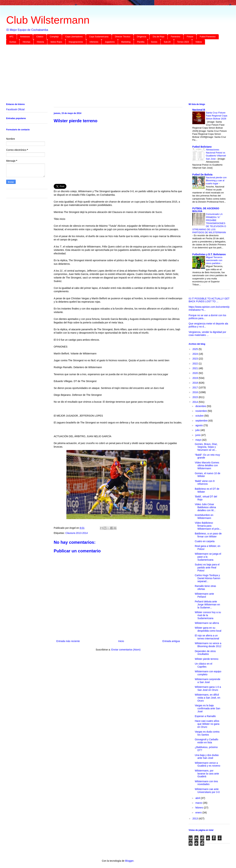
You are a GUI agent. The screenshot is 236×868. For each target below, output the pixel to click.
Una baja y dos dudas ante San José (207, 757)
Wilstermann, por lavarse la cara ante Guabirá (207, 774)
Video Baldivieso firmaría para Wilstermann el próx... (208, 526)
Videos (198, 42)
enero (199, 813)
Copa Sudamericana (99, 37)
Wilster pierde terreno (207, 659)
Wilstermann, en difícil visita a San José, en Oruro (207, 698)
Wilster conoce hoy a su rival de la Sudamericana (208, 615)
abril (198, 798)
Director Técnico (123, 37)
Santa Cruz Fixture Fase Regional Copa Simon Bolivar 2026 (217, 116)
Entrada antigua (171, 641)
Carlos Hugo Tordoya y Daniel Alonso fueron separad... (207, 578)
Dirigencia (142, 37)
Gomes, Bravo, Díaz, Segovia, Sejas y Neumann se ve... (206, 447)
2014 (196, 402)
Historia (40, 42)
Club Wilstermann (48, 20)
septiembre (202, 421)
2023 (196, 359)
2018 (196, 383)
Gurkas (13, 42)
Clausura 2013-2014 (77, 533)
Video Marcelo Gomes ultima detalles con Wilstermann (207, 466)
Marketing (126, 42)
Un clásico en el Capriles (204, 665)
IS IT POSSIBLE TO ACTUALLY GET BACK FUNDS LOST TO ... (209, 300)
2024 (196, 354)
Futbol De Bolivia (202, 175)
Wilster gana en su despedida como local (208, 629)
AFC (11, 37)
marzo (199, 803)
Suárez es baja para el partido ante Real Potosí (207, 568)
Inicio (121, 641)
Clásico (40, 37)
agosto (199, 425)
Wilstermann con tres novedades (206, 783)
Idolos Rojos (56, 42)
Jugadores (110, 42)
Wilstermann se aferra (207, 623)
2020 (196, 373)
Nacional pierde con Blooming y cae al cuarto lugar (216, 181)
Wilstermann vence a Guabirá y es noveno (207, 764)
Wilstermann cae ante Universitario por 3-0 (207, 791)
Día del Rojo (159, 37)
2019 (196, 378)
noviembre (201, 411)
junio (198, 435)
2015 (196, 397)
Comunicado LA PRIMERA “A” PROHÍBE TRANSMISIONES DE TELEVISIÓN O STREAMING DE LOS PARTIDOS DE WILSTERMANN (209, 223)
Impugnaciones (76, 42)
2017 (196, 387)
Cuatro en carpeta (205, 541)
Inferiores (94, 42)
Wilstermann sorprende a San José (208, 681)
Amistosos (25, 37)
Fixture (190, 37)
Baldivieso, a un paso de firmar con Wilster (208, 535)
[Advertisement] (112, 75)
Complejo (54, 37)
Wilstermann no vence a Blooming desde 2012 (208, 645)
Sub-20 (167, 42)
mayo (199, 440)
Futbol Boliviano (202, 147)
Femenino (176, 37)
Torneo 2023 (183, 42)
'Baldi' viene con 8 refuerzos (205, 483)
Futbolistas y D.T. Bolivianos (209, 254)
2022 (196, 364)
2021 (196, 368)
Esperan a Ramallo (205, 716)
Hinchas (27, 42)
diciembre (201, 406)
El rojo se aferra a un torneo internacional (207, 637)
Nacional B (199, 110)
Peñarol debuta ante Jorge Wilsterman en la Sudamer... (207, 604)
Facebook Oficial (15, 109)
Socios (154, 42)
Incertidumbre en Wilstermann (204, 517)
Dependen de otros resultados (205, 653)
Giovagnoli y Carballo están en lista (206, 741)
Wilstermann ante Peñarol (204, 595)
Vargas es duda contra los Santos (207, 733)
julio (198, 430)
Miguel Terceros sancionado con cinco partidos (214, 260)
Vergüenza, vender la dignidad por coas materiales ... (207, 334)
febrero (200, 808)
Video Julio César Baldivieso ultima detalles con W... (205, 507)
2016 (196, 392)
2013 (196, 819)
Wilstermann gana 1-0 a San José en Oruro (208, 688)
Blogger (129, 861)
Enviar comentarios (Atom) (126, 650)
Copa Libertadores (74, 37)
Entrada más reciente (68, 641)
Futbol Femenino (208, 37)
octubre (200, 416)
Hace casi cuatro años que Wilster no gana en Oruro (207, 724)
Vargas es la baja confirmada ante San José (207, 708)
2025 (196, 349)
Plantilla (141, 42)
